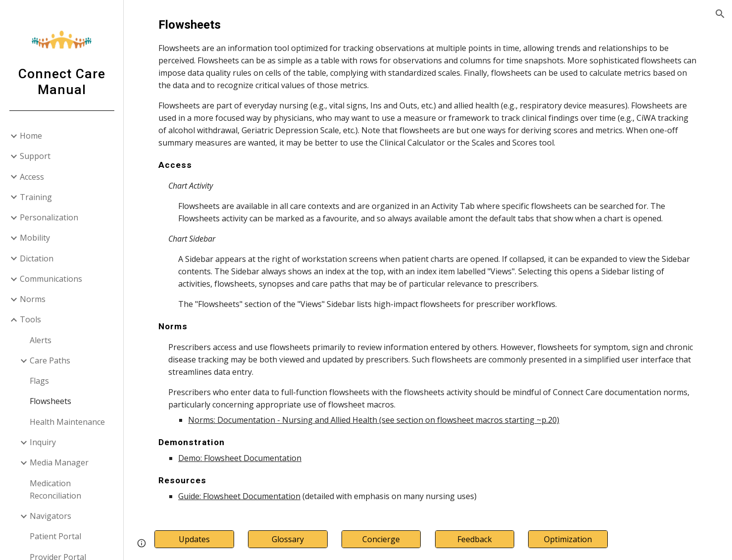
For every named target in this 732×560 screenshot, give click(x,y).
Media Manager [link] (59, 462)
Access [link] (32, 177)
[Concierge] (381, 539)
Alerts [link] (41, 340)
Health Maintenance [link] (67, 422)
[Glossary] (288, 539)
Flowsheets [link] (50, 401)
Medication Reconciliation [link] (55, 489)
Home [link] (31, 136)
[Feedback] (475, 539)
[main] (428, 259)
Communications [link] (51, 279)
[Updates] (194, 539)
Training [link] (36, 197)
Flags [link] (39, 381)
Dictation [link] (37, 258)
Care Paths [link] (50, 360)
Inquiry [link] (43, 442)
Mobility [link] (35, 238)
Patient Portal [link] (55, 536)
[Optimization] (568, 539)
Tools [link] (30, 319)
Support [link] (35, 156)
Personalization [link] (49, 217)
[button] (720, 14)
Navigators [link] (50, 516)
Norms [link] (33, 299)
